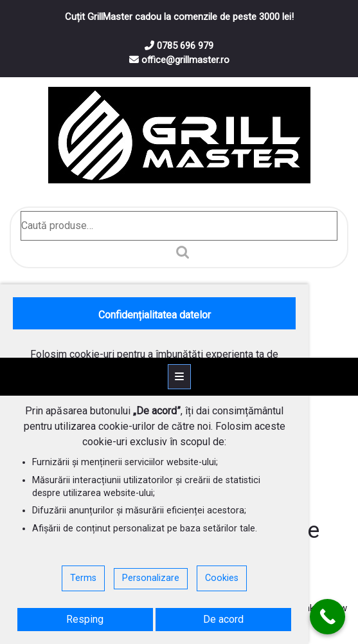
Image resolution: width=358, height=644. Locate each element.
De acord (223, 619)
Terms (83, 578)
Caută (179, 252)
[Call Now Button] (327, 617)
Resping (85, 619)
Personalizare (151, 578)
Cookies (222, 578)
